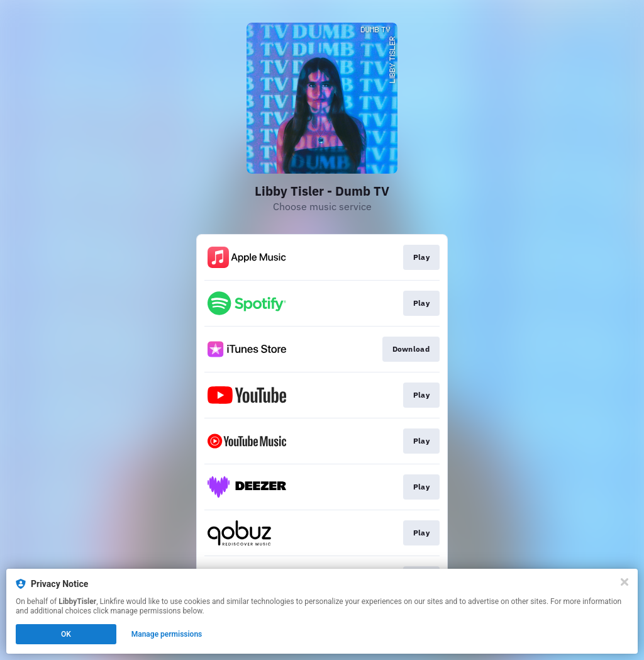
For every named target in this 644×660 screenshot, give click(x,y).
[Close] (625, 582)
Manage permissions (167, 634)
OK (66, 634)
